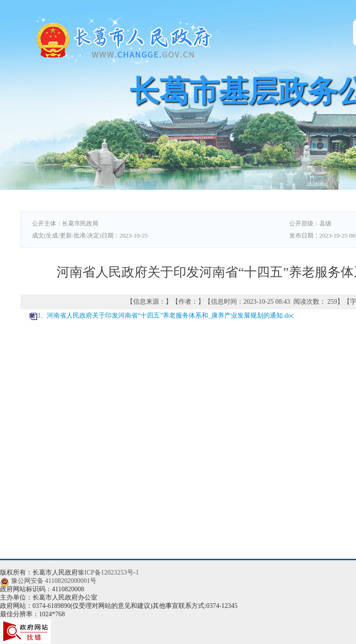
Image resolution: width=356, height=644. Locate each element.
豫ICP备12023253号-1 (108, 572)
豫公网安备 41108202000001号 (54, 581)
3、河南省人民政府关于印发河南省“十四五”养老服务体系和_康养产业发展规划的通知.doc (165, 316)
